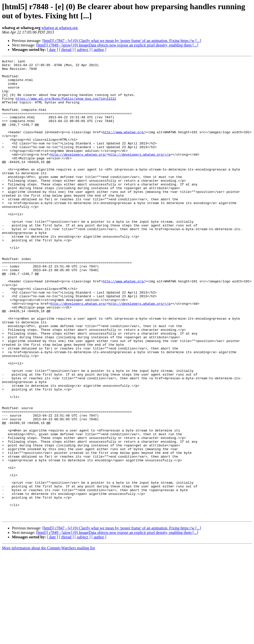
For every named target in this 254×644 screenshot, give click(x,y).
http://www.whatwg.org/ (124, 147)
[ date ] (52, 50)
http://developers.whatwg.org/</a (139, 174)
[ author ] (99, 50)
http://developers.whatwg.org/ (78, 174)
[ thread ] (66, 50)
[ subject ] (83, 50)
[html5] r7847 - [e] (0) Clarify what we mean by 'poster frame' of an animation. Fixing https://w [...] (122, 41)
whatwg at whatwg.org (60, 28)
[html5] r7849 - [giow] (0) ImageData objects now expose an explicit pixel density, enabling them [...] (117, 45)
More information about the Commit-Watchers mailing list (48, 640)
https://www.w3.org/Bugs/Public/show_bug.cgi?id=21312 (66, 107)
